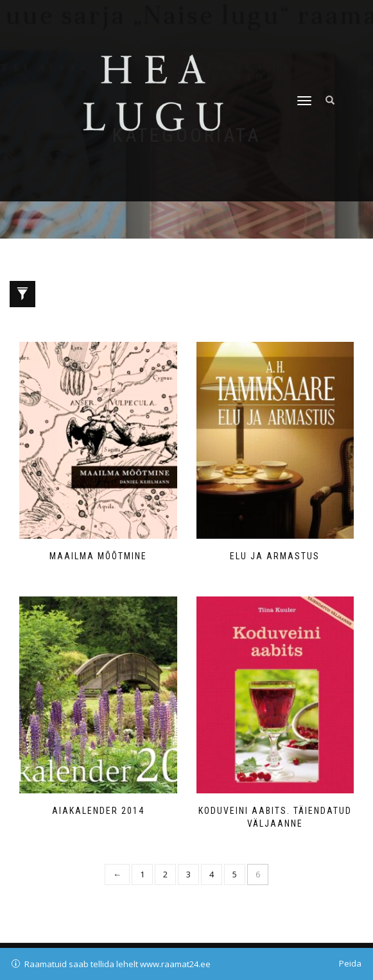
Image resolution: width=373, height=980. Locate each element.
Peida (350, 963)
